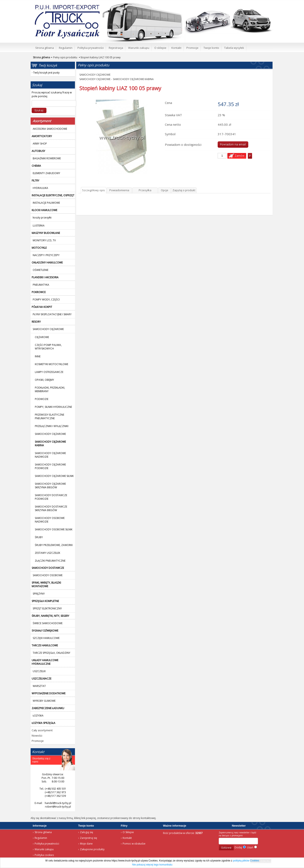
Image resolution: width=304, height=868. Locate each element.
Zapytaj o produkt (184, 190)
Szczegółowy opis (94, 190)
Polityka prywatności (47, 844)
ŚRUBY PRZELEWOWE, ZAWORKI (54, 545)
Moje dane (86, 844)
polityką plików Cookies (246, 861)
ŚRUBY (39, 537)
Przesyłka (145, 190)
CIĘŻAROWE (42, 337)
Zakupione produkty (92, 849)
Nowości (37, 736)
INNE (38, 356)
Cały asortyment (42, 730)
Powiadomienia (119, 190)
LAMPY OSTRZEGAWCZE (49, 372)
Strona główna (61, 5)
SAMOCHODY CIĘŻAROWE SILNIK (54, 476)
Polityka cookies (44, 855)
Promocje (38, 741)
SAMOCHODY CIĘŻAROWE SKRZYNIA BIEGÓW (50, 486)
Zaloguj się (87, 832)
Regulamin (41, 838)
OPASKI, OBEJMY (44, 380)
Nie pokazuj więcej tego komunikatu (152, 865)
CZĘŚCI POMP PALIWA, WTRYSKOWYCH (48, 347)
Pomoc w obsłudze (134, 844)
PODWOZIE (42, 399)
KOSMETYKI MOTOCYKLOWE (52, 364)
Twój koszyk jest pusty (239, 3)
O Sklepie (128, 832)
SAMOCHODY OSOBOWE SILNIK (54, 529)
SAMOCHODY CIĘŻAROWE (50, 434)
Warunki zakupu (44, 849)
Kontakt (127, 838)
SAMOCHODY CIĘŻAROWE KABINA (133, 79)
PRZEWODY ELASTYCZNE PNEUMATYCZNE (50, 416)
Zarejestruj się (89, 838)
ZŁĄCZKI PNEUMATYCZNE (50, 561)
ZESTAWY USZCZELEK (47, 553)
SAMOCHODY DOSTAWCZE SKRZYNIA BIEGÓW (51, 508)
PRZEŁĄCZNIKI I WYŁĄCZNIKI (52, 426)
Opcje (165, 190)
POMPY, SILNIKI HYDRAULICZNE (53, 407)
